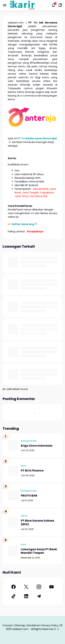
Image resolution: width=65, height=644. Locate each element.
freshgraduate (29, 441)
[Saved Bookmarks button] (60, 5)
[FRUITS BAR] (13, 495)
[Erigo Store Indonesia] (13, 445)
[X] (26, 587)
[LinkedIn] (26, 596)
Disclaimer (34, 625)
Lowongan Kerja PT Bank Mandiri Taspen (39, 551)
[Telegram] (39, 596)
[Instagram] (39, 587)
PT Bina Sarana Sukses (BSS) (37, 523)
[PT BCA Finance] (13, 470)
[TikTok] (13, 596)
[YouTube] (52, 587)
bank (23, 466)
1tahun (24, 516)
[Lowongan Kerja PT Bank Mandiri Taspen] (13, 551)
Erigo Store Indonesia (37, 446)
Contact (8, 625)
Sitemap (20, 625)
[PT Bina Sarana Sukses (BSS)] (13, 522)
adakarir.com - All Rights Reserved (33, 629)
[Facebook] (13, 587)
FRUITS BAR (29, 496)
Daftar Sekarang (23, 224)
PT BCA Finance (32, 471)
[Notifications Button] (53, 5)
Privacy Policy (50, 625)
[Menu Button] (5, 5)
